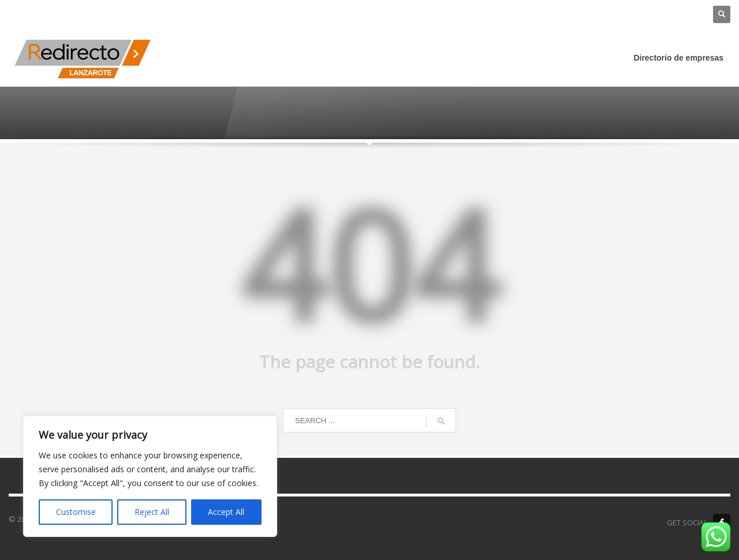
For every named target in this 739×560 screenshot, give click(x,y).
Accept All (226, 512)
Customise (76, 512)
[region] (150, 476)
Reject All (152, 512)
